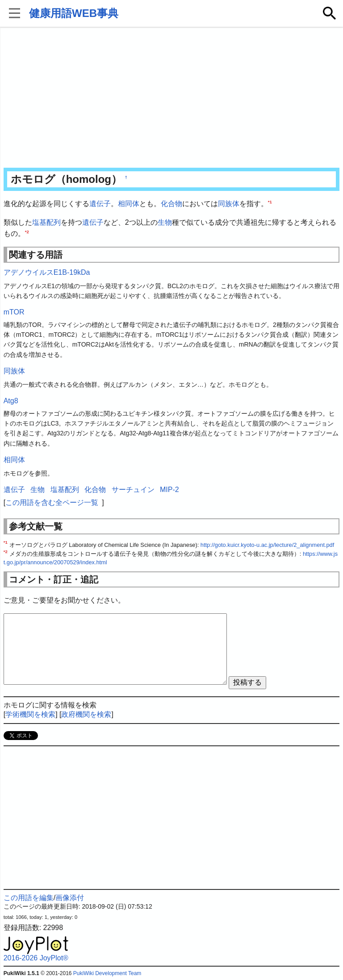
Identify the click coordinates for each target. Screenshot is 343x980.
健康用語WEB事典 (74, 13)
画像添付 (70, 898)
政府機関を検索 (86, 714)
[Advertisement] (172, 98)
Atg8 (11, 401)
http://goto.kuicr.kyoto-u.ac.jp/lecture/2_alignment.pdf (267, 545)
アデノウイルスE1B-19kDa (47, 272)
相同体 (129, 204)
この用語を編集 (29, 898)
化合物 (171, 204)
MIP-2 (169, 490)
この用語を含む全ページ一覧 (52, 502)
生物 (165, 222)
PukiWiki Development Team (107, 973)
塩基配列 (46, 222)
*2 (27, 232)
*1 (270, 202)
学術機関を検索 (30, 714)
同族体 (229, 204)
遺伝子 (100, 204)
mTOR (14, 312)
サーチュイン (133, 490)
